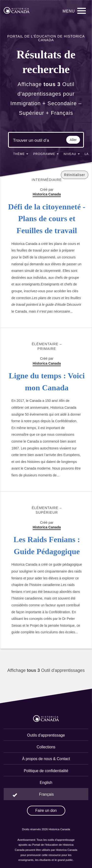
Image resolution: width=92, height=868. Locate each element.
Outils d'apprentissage (46, 735)
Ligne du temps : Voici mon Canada (47, 382)
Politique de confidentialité (46, 771)
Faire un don (46, 811)
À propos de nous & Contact (46, 759)
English (46, 783)
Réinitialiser (74, 175)
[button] (21, 155)
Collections (46, 747)
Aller (73, 140)
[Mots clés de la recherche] (31, 140)
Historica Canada (47, 363)
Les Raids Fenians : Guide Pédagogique (47, 545)
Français (46, 794)
